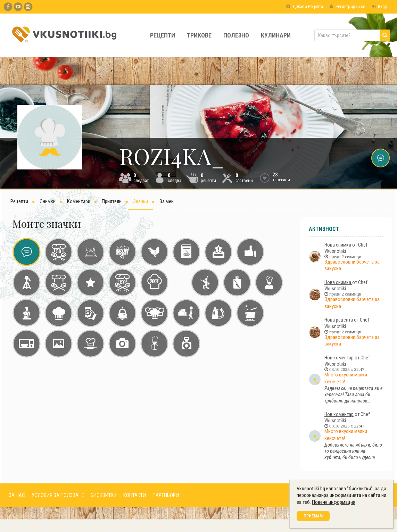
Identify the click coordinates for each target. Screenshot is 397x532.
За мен (167, 201)
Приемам (313, 516)
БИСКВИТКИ (104, 495)
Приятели (112, 201)
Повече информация (334, 502)
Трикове (199, 35)
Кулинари (276, 35)
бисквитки (360, 489)
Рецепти (163, 35)
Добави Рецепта (305, 6)
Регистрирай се (347, 6)
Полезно (236, 35)
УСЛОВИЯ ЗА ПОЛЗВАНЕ (58, 495)
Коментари (79, 201)
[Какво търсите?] (352, 35)
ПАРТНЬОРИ (166, 495)
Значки (140, 201)
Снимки (48, 201)
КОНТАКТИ (135, 495)
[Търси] (385, 35)
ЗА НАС (17, 495)
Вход (379, 6)
